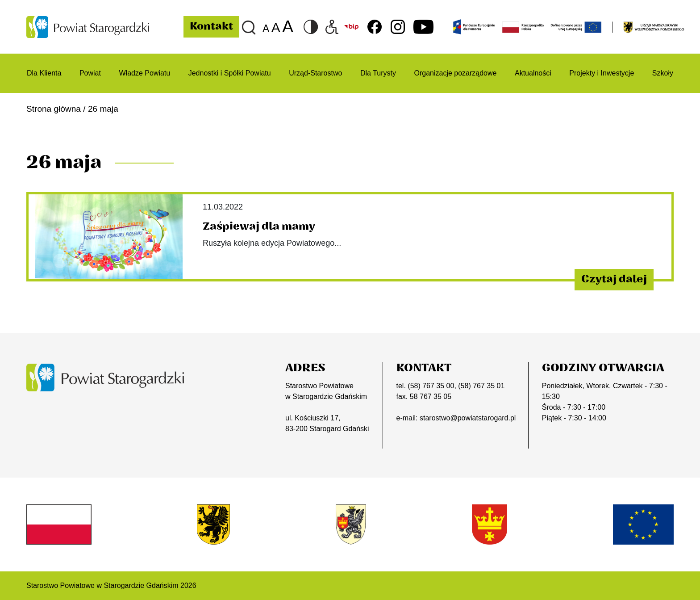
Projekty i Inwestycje (602, 73)
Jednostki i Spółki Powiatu (230, 73)
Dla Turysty (378, 73)
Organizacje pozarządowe (455, 73)
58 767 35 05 (431, 397)
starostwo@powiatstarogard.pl (468, 418)
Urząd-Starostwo (315, 73)
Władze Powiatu (144, 73)
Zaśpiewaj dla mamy (259, 227)
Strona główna (54, 109)
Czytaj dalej (614, 279)
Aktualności (533, 73)
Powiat (90, 73)
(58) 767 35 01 (481, 386)
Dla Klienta (44, 73)
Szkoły (663, 73)
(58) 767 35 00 (431, 386)
